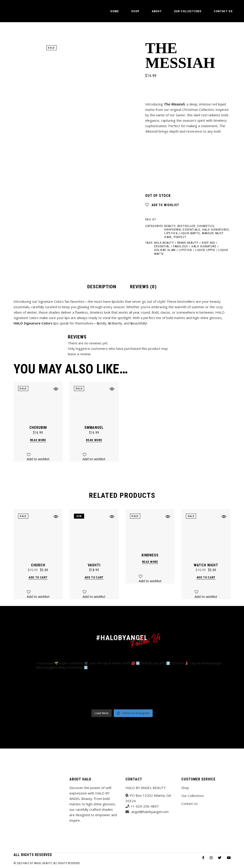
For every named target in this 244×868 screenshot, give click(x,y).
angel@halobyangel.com (150, 812)
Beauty (170, 226)
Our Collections (193, 796)
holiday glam (165, 250)
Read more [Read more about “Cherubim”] (38, 440)
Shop (185, 788)
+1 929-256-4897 (145, 806)
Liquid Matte (190, 233)
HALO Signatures (216, 230)
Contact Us (190, 804)
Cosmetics (206, 226)
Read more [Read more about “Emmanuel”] (94, 440)
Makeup (208, 233)
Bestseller (186, 226)
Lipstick (171, 233)
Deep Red (208, 243)
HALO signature (204, 246)
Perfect (180, 237)
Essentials (191, 230)
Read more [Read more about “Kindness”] (150, 562)
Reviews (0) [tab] (143, 287)
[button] (162, 205)
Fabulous (180, 246)
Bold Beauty (164, 243)
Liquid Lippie (205, 250)
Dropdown (173, 230)
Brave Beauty (188, 243)
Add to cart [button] (38, 577)
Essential (162, 246)
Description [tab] (102, 287)
